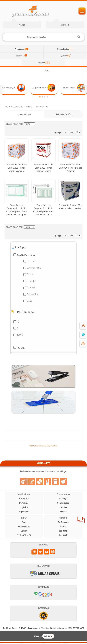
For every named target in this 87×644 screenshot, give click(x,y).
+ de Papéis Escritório (63, 114)
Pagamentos (24, 512)
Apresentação (14, 88)
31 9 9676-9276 (24, 535)
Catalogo (63, 498)
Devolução (24, 503)
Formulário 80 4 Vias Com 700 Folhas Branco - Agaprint (70, 168)
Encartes (20, 56)
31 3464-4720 (24, 526)
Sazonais (65, 25)
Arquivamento (44, 88)
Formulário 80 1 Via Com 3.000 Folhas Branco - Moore (43, 168)
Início (7, 107)
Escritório (18, 107)
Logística (63, 56)
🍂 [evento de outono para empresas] (83, 326)
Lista (77, 126)
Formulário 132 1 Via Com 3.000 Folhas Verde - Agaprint (17, 168)
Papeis (29, 107)
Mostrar (69, 132)
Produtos (42, 63)
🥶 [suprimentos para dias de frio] (83, 335)
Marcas (22, 25)
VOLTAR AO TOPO (44, 463)
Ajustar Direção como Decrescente (38, 124)
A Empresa (20, 49)
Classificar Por (14, 124)
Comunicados (63, 49)
